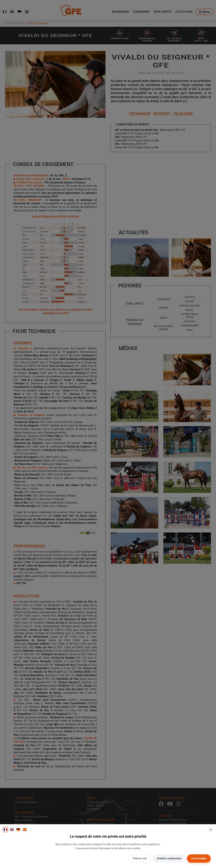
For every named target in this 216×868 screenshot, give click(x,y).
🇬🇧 (12, 830)
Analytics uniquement (169, 858)
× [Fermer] (211, 830)
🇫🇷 (5, 830)
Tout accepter (199, 858)
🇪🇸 (25, 830)
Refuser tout (140, 858)
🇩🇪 (18, 830)
